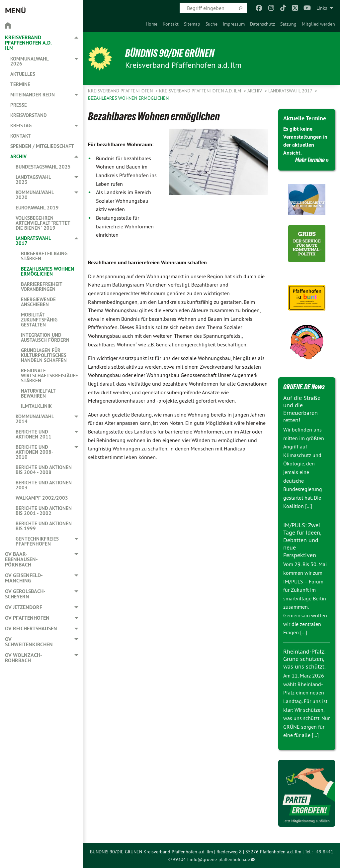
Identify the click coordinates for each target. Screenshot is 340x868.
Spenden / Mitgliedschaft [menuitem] (42, 146)
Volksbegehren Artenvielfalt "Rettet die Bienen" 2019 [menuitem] (43, 223)
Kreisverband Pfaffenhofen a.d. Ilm (201, 91)
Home (152, 24)
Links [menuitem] (322, 8)
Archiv (255, 91)
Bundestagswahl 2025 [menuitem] (43, 167)
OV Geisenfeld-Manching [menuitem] (24, 578)
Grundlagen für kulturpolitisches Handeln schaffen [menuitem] (44, 355)
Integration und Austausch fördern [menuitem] (45, 337)
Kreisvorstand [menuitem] (29, 115)
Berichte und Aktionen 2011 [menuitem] (34, 434)
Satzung (288, 24)
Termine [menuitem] (20, 84)
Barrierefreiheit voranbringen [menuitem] (42, 287)
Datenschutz (262, 24)
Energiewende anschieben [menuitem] (38, 302)
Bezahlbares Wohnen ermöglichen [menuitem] (47, 271)
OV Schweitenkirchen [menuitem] (29, 642)
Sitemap (192, 24)
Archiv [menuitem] (18, 156)
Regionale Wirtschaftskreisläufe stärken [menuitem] (49, 375)
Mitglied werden (318, 24)
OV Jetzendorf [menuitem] (24, 607)
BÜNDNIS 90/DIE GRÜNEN (170, 53)
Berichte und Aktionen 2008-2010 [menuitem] (34, 452)
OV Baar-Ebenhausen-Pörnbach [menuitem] (21, 559)
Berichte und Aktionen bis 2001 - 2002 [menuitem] (44, 511)
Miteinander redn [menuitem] (33, 95)
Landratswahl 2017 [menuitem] (33, 241)
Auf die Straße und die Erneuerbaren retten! (302, 409)
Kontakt (171, 24)
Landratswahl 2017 (291, 91)
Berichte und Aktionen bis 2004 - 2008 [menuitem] (44, 470)
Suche (212, 24)
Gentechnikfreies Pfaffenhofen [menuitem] (37, 541)
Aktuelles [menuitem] (23, 74)
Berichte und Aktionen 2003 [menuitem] (44, 485)
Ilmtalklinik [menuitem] (36, 406)
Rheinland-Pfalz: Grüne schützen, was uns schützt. (304, 659)
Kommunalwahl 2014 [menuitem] (35, 419)
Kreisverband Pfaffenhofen (121, 91)
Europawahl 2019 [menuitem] (37, 208)
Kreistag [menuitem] (21, 125)
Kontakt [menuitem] (21, 136)
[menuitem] (152, 24)
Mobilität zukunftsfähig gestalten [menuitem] (39, 320)
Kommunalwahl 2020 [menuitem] (35, 195)
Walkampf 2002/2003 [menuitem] (42, 498)
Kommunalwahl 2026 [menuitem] (29, 61)
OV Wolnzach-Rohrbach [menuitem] (24, 658)
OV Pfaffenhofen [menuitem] (27, 618)
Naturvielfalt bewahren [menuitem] (38, 393)
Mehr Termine (310, 160)
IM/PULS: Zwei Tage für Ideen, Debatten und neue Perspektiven (302, 540)
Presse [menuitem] (19, 105)
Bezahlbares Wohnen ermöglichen (128, 98)
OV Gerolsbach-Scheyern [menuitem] (25, 594)
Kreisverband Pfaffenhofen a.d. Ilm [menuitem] (28, 43)
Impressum (234, 24)
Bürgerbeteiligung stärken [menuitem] (44, 256)
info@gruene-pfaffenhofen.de (220, 859)
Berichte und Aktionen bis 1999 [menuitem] (44, 526)
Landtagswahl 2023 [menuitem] (33, 180)
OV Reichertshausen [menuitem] (31, 628)
